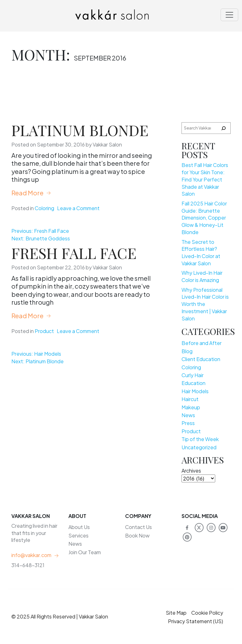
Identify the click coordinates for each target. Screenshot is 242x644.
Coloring (44, 208)
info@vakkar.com (31, 555)
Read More (27, 193)
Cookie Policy (207, 613)
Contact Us (138, 527)
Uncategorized (199, 447)
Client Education (201, 359)
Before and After (202, 343)
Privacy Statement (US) (196, 621)
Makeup (191, 407)
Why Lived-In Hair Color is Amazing (202, 276)
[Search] (223, 128)
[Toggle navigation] (229, 15)
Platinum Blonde (80, 130)
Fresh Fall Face (74, 253)
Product (44, 331)
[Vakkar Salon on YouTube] (223, 527)
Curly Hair (193, 375)
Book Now (137, 535)
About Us (79, 527)
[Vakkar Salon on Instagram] (211, 527)
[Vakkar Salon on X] (199, 527)
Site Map (176, 613)
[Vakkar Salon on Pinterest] (187, 537)
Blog (187, 351)
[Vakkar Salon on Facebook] (187, 527)
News (188, 415)
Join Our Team (85, 552)
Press (188, 423)
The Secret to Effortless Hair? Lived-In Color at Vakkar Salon (201, 253)
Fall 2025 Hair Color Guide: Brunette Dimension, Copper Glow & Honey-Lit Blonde (204, 218)
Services (78, 535)
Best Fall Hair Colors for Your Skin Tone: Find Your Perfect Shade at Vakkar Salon (205, 179)
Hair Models (195, 391)
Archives (191, 471)
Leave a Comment (78, 208)
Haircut (190, 399)
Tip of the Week (200, 439)
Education (193, 383)
